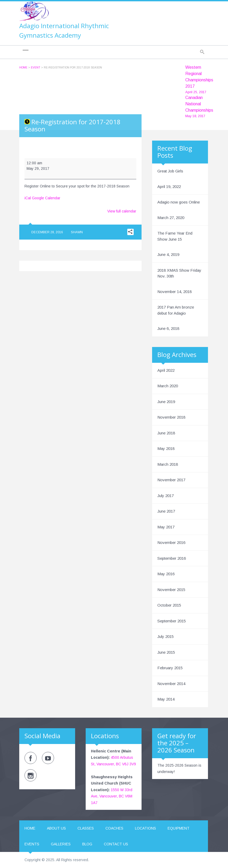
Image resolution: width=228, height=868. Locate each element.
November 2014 (171, 684)
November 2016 (171, 542)
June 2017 (166, 511)
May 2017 (166, 527)
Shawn (77, 232)
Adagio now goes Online (179, 202)
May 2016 (166, 574)
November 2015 (171, 590)
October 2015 (169, 605)
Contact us (116, 844)
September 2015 (172, 621)
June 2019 (166, 402)
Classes (86, 828)
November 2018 (171, 417)
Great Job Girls (170, 171)
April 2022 (166, 370)
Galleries (61, 844)
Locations (145, 828)
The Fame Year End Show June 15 (175, 236)
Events (32, 844)
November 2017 (171, 480)
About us (56, 828)
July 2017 (166, 496)
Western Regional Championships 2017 (199, 80)
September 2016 (172, 558)
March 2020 (168, 386)
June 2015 (166, 652)
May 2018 (166, 448)
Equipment (179, 828)
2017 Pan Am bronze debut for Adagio (176, 310)
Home (23, 68)
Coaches (114, 828)
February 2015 (170, 668)
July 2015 (166, 636)
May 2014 (166, 699)
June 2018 (166, 433)
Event (36, 68)
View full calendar (122, 211)
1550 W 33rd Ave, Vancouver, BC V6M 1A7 (112, 796)
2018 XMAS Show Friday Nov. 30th (179, 273)
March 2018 (168, 464)
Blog (87, 844)
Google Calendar (46, 198)
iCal (28, 198)
